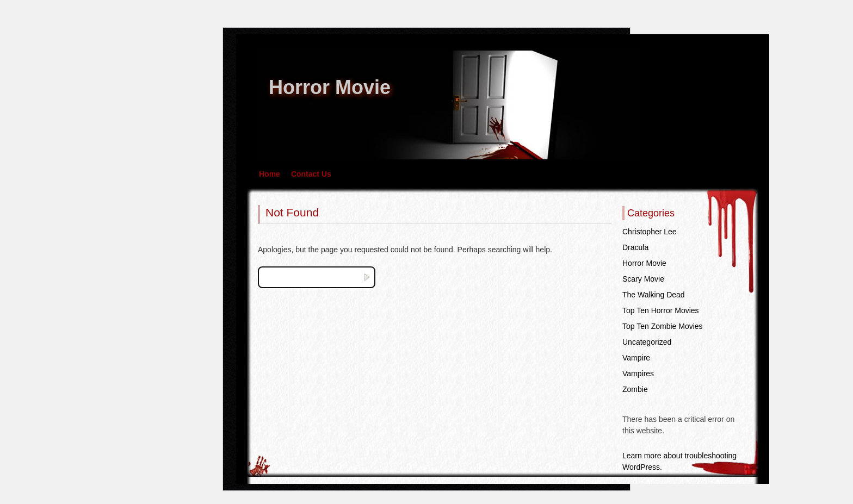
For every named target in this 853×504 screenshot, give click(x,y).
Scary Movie (643, 279)
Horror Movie (330, 87)
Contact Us (311, 174)
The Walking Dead (654, 295)
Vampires (638, 374)
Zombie (635, 389)
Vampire (636, 358)
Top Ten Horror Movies (661, 310)
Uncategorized (647, 342)
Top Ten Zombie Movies (663, 326)
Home (270, 174)
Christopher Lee (650, 232)
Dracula (635, 247)
